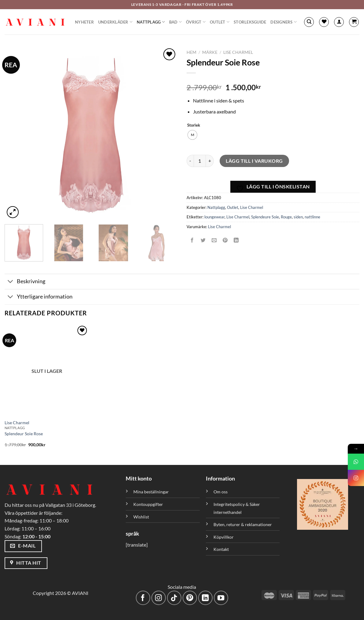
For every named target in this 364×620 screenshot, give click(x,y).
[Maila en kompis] (214, 240)
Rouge (286, 217)
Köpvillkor (224, 537)
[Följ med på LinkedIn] (205, 598)
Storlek (194, 125)
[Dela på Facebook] (192, 240)
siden (298, 217)
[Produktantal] (200, 161)
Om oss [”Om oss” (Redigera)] (221, 492)
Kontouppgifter (148, 504)
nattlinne (312, 217)
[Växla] (11, 282)
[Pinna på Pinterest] (225, 240)
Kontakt (221, 549)
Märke (210, 52)
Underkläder (115, 22)
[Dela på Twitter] (203, 240)
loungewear (214, 217)
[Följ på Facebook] (143, 598)
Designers (284, 22)
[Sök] (309, 22)
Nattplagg (151, 22)
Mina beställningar (152, 492)
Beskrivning (25, 282)
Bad (175, 22)
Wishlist (141, 517)
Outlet (220, 22)
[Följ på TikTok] (174, 598)
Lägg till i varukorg (254, 161)
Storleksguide (250, 22)
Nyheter (84, 22)
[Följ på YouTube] (221, 598)
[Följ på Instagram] (159, 598)
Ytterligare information (39, 297)
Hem (191, 52)
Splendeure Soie (265, 217)
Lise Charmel (238, 52)
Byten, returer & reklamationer (243, 524)
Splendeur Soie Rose (24, 434)
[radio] (192, 135)
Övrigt (196, 22)
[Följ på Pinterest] (190, 598)
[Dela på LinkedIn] (236, 240)
